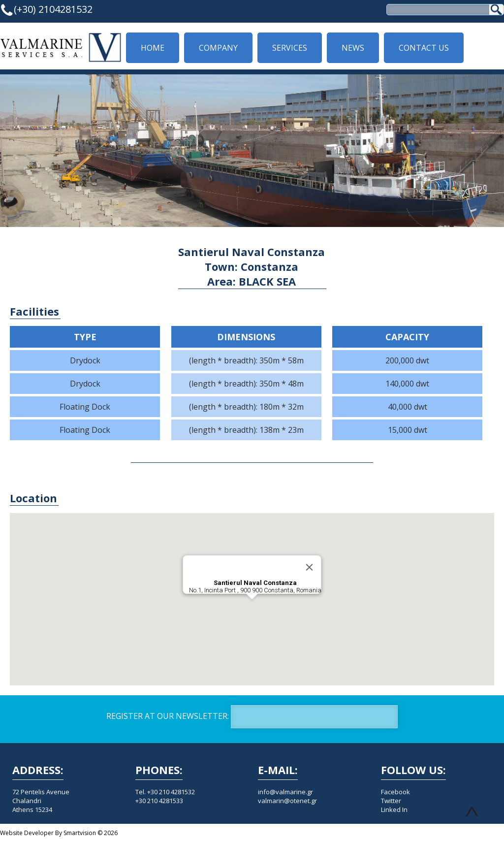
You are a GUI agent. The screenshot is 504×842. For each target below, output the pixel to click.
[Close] (310, 567)
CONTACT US (424, 48)
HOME (153, 48)
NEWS (353, 48)
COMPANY (218, 48)
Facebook (395, 792)
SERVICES (290, 48)
